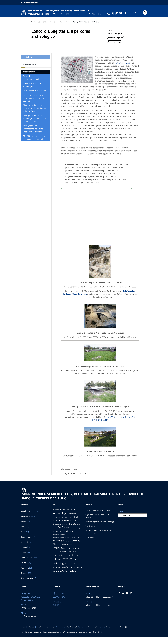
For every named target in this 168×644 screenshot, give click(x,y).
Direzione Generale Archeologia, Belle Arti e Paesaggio (99, 539)
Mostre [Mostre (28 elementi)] (77, 548)
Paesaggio (25, 575)
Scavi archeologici (115, 49)
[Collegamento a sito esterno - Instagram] (124, 13)
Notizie (23, 570)
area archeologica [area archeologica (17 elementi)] (75, 524)
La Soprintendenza (38, 21)
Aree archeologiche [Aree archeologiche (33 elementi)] (62, 527)
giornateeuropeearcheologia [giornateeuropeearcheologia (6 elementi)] (60, 542)
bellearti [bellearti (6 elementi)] (66, 531)
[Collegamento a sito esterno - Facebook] (113, 13)
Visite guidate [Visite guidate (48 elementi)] (69, 578)
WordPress (72, 634)
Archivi (121, 518)
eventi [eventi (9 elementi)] (58, 538)
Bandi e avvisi (26, 544)
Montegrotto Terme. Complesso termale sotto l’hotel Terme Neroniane (33, 136)
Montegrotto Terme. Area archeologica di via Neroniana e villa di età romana (35, 126)
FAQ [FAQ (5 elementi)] (61, 538)
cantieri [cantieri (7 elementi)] (55, 535)
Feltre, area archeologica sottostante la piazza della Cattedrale (33, 105)
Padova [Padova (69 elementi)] (57, 555)
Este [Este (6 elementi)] (54, 538)
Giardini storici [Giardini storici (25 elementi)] (69, 538)
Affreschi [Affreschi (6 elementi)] (55, 516)
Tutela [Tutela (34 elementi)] (69, 574)
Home (23, 21)
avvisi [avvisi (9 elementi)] (62, 531)
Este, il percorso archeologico (35, 98)
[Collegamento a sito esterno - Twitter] (117, 13)
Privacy (23, 634)
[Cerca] (145, 13)
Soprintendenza (44, 29)
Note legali (31, 634)
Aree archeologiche (58, 29)
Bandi (23, 539)
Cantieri (24, 554)
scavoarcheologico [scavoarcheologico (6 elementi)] (71, 571)
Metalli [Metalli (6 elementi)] (80, 545)
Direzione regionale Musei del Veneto (100, 529)
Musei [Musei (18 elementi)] (55, 551)
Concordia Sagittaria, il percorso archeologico (32, 85)
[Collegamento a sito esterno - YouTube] (121, 13)
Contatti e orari (96, 21)
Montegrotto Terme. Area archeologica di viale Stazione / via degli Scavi (35, 115)
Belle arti (24, 549)
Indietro (28, 64)
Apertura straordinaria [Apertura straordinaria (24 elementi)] (68, 516)
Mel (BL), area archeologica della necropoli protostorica (34, 145)
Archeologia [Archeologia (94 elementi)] (61, 520)
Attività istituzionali (62, 21)
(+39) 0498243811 (28, 615)
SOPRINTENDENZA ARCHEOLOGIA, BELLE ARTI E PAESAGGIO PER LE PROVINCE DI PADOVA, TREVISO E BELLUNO (82, 503)
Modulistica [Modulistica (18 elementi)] (58, 548)
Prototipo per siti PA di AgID (117, 634)
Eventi (23, 559)
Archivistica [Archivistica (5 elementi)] (65, 524)
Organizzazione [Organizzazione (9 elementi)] (69, 551)
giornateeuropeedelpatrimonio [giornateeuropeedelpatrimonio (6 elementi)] (61, 545)
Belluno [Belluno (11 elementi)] (71, 531)
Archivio (24, 528)
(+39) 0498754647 (28, 623)
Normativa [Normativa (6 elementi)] (61, 551)
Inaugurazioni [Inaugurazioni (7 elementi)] (73, 544)
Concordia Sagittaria (116, 45)
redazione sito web (33, 639)
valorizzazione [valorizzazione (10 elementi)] (77, 575)
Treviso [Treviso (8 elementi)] (64, 575)
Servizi (80, 21)
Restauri (24, 580)
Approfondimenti (114, 21)
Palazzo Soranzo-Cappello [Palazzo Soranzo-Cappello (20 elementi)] (64, 559)
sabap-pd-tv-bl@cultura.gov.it (98, 612)
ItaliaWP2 (92, 634)
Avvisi (23, 534)
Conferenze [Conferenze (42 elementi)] (64, 534)
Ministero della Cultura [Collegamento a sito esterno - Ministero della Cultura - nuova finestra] (29, 3)
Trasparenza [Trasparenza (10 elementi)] (57, 575)
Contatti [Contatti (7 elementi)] (73, 535)
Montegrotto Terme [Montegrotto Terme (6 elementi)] (68, 548)
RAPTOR (90, 545)
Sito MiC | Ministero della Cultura (98, 517)
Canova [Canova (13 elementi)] (77, 531)
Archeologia (25, 523)
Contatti (39, 634)
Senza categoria (27, 585)
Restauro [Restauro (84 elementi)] (66, 566)
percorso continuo (123, 70)
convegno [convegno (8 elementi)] (79, 535)
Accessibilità (49, 634)
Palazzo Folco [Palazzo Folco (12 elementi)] (76, 555)
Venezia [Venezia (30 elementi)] (57, 578)
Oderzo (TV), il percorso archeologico (32, 92)
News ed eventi (27, 565)
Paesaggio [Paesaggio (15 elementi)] (66, 555)
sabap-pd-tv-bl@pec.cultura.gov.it (99, 604)
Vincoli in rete (92, 533)
